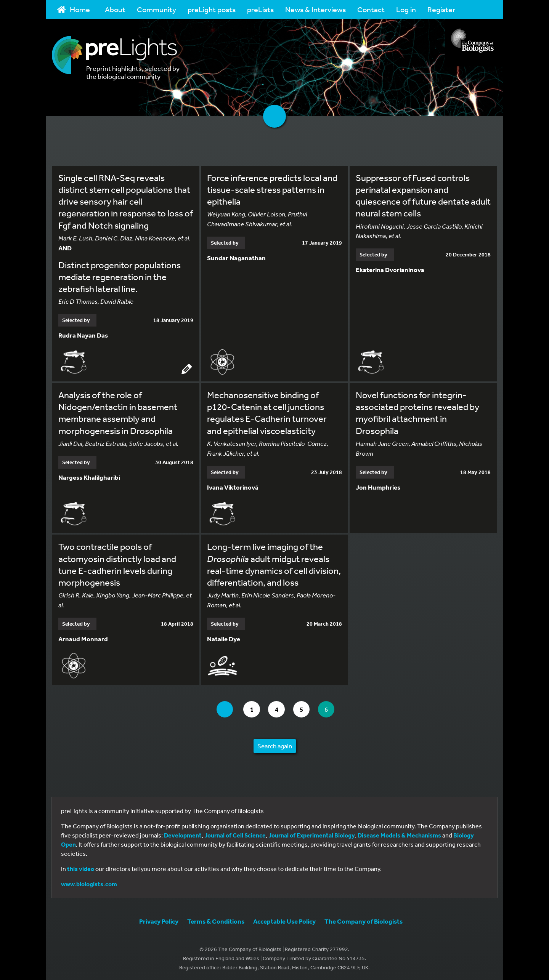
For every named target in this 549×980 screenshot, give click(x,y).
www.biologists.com (89, 883)
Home (74, 9)
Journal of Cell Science (235, 834)
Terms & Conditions (216, 920)
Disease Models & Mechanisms (399, 834)
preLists (260, 9)
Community (157, 9)
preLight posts (212, 9)
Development (183, 834)
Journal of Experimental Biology (312, 834)
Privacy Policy (159, 920)
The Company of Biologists (364, 920)
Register (441, 9)
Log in (406, 9)
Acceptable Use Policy (284, 920)
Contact (371, 9)
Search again (275, 745)
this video (81, 868)
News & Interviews (315, 9)
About (115, 9)
